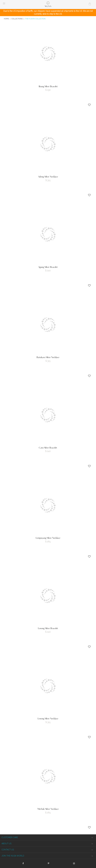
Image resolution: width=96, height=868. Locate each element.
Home (6, 19)
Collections (17, 19)
